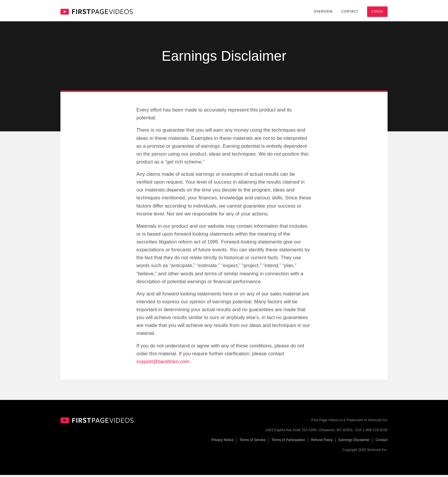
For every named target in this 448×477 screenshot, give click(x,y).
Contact (350, 11)
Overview (323, 11)
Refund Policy (322, 442)
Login (377, 11)
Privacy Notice (222, 442)
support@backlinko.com (163, 364)
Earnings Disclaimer (354, 442)
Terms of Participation (288, 442)
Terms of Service (252, 442)
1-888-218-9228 (375, 432)
